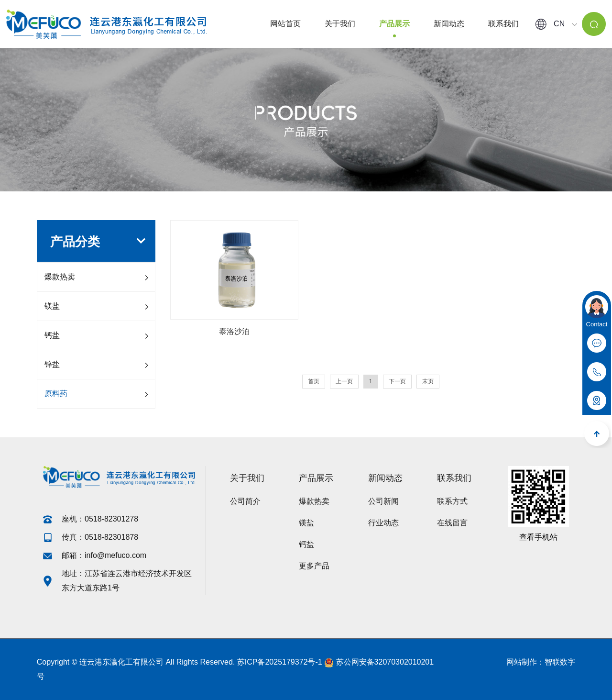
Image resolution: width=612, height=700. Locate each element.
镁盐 (52, 306)
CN (556, 24)
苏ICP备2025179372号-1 (280, 662)
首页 (314, 381)
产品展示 (394, 24)
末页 (428, 381)
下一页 (397, 381)
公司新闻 (383, 501)
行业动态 (383, 523)
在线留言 (452, 523)
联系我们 (503, 24)
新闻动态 (449, 24)
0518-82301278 (113, 519)
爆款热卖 (60, 277)
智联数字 (560, 662)
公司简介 (245, 501)
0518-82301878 (111, 537)
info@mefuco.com (115, 555)
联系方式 (452, 501)
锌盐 (52, 364)
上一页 (344, 381)
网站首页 (285, 24)
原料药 (56, 394)
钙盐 (52, 335)
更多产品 (314, 566)
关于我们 (340, 24)
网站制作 (522, 662)
